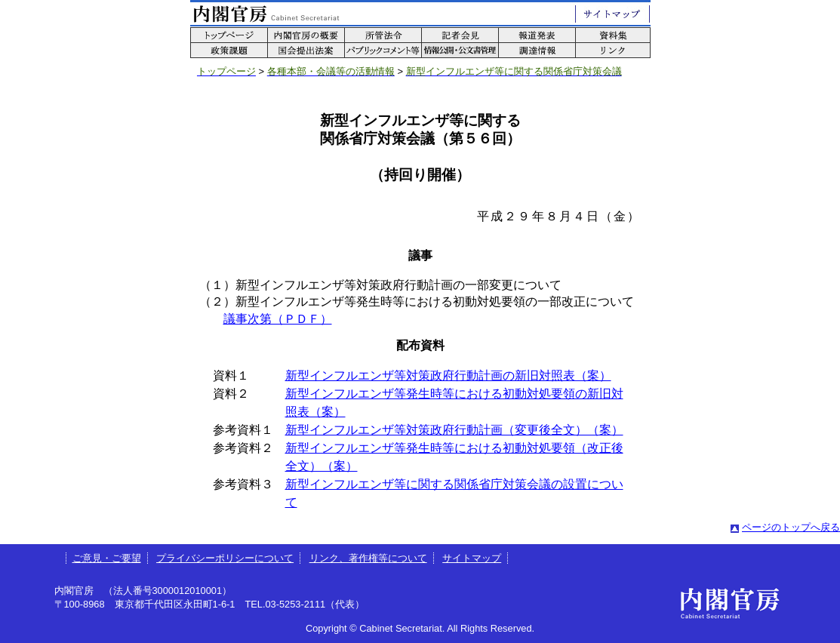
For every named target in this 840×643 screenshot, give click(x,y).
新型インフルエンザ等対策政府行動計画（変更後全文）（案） (454, 430)
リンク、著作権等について (368, 558)
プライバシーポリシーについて (225, 558)
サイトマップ (472, 558)
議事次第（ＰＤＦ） (278, 319)
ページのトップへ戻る (791, 527)
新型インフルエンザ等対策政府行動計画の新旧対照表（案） (448, 375)
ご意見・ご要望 (107, 558)
